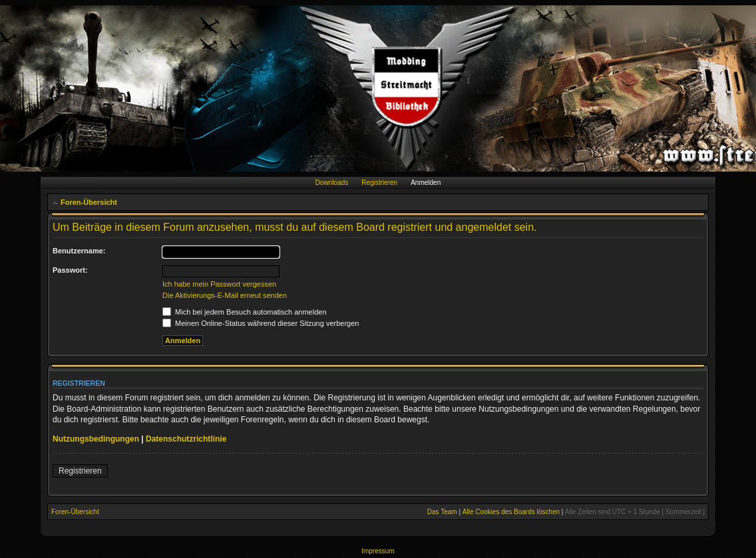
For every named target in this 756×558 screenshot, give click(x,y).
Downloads (332, 183)
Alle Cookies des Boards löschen (511, 512)
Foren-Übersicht (89, 202)
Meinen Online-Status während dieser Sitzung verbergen (261, 323)
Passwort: (70, 270)
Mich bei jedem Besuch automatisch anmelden (245, 312)
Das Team (442, 512)
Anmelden (426, 183)
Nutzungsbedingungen (96, 439)
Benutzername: (79, 251)
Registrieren (379, 183)
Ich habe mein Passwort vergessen (219, 284)
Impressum (378, 551)
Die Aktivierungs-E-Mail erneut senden (225, 295)
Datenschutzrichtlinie (186, 439)
